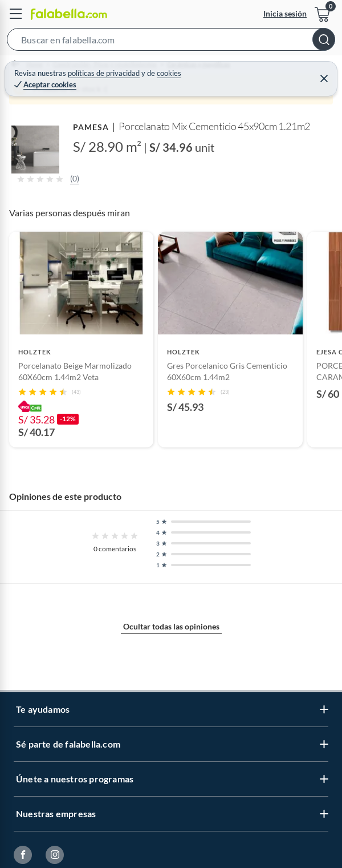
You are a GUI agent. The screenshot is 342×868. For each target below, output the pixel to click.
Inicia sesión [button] (285, 13)
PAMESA (91, 127)
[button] (171, 42)
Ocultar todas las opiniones (171, 626)
